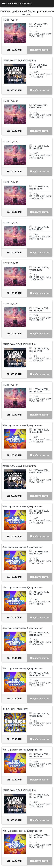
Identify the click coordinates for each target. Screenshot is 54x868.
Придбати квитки (40, 50)
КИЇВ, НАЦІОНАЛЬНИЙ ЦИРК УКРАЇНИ (40, 34)
